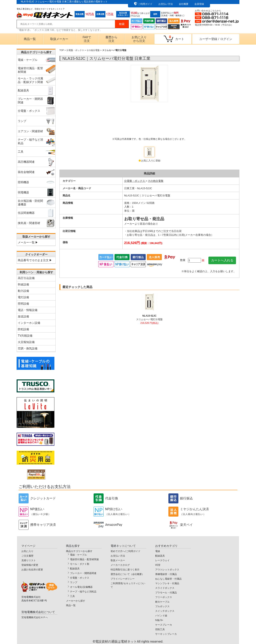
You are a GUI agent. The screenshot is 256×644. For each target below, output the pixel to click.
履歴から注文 (111, 39)
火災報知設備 (26, 342)
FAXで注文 (87, 39)
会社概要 (184, 4)
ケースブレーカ (164, 625)
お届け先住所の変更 (32, 570)
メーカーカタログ (120, 565)
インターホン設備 (29, 323)
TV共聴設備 (25, 336)
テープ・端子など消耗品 (83, 592)
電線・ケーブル (78, 555)
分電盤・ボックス (75, 50)
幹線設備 (23, 284)
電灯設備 (23, 297)
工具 (72, 596)
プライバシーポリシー (123, 579)
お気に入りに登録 (151, 161)
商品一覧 (30, 39)
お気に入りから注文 (139, 39)
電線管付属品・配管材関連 (84, 559)
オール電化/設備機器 (81, 587)
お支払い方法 (166, 4)
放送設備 (23, 316)
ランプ (74, 582)
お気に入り (27, 551)
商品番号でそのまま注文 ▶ (35, 260)
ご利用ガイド (145, 4)
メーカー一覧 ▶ (28, 242)
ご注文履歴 (27, 556)
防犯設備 (23, 329)
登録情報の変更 (30, 565)
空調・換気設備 (28, 348)
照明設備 (23, 304)
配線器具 (75, 569)
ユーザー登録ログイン (216, 39)
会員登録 (199, 4)
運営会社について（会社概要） (127, 574)
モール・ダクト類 (80, 564)
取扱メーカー (59, 39)
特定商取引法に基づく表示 (125, 570)
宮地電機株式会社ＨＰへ (35, 617)
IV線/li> (159, 620)
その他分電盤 (93, 50)
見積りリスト (29, 560)
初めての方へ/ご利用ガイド (125, 551)
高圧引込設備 (26, 278)
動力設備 (23, 291)
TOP (62, 50)
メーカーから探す (76, 601)
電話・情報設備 (28, 310)
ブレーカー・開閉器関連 (83, 573)
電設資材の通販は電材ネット (129, 641)
